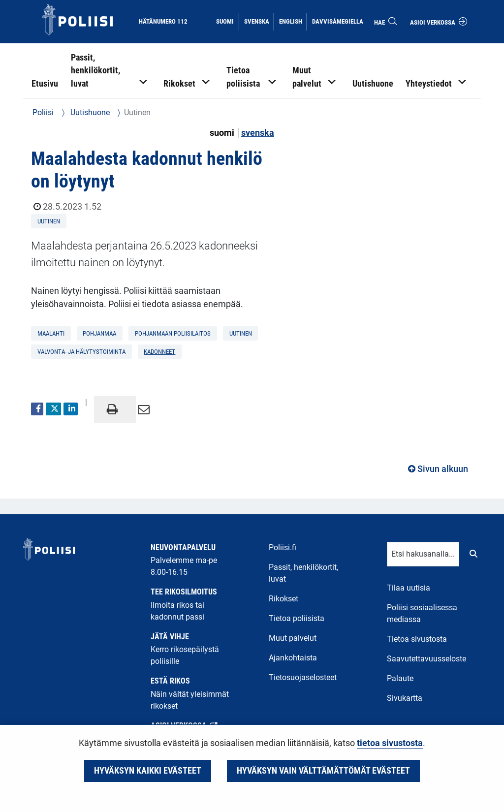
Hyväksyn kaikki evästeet (148, 771)
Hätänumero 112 (163, 21)
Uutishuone (89, 112)
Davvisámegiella (337, 21)
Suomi (227, 21)
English (293, 21)
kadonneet (159, 352)
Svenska (259, 21)
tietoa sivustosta (390, 743)
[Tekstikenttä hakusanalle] (423, 554)
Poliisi (43, 112)
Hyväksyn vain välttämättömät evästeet (323, 771)
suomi (223, 133)
